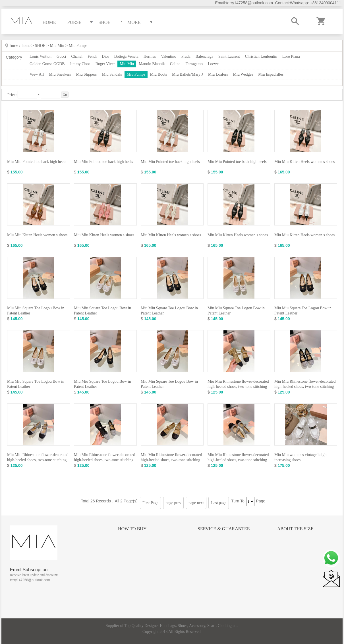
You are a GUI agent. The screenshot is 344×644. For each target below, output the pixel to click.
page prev (174, 503)
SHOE (40, 46)
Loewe (213, 64)
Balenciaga (204, 56)
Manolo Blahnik (152, 64)
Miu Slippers (87, 74)
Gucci (61, 56)
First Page (150, 503)
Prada (186, 56)
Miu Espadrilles (271, 74)
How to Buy (132, 529)
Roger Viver (105, 64)
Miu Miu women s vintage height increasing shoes (301, 457)
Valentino (169, 56)
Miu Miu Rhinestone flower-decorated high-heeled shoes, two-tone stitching (238, 384)
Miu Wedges (243, 74)
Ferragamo (194, 64)
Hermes (150, 56)
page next (196, 503)
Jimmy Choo (80, 64)
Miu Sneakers (60, 74)
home (27, 46)
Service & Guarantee (224, 529)
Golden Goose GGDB (47, 64)
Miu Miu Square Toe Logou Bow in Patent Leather (36, 311)
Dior (105, 56)
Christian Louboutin (261, 56)
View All (37, 74)
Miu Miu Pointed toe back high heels (37, 162)
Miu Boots (159, 74)
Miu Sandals (112, 74)
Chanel (77, 56)
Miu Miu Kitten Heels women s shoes (304, 162)
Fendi (92, 56)
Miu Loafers (218, 74)
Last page (219, 503)
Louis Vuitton (41, 56)
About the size (295, 529)
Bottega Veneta (126, 56)
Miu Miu (57, 46)
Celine (175, 64)
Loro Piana (291, 56)
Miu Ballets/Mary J (187, 74)
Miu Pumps (78, 46)
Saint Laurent (229, 56)
